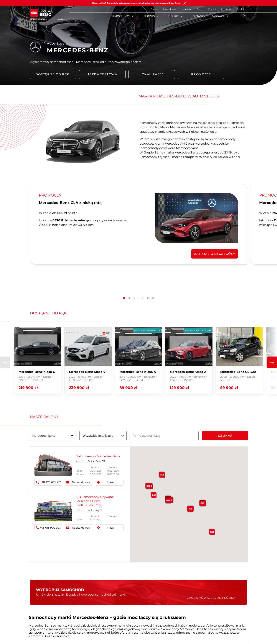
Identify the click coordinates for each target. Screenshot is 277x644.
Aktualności (170, 9)
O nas (154, 9)
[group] (38, 361)
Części (212, 9)
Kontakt (226, 9)
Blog (200, 9)
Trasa (110, 482)
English (241, 9)
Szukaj (225, 436)
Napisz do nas (81, 482)
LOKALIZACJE (152, 74)
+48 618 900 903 (50, 528)
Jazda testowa (102, 74)
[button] (124, 298)
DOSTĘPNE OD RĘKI (53, 74)
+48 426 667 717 (50, 482)
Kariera (187, 9)
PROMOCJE (201, 74)
